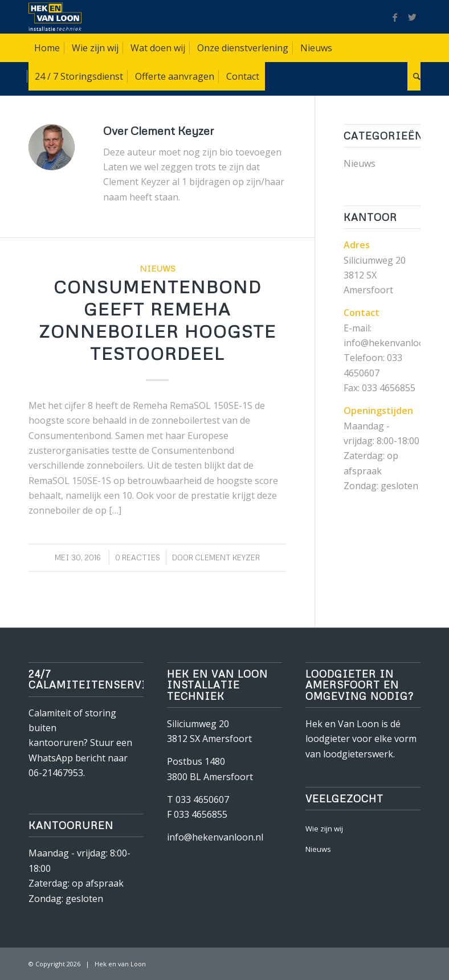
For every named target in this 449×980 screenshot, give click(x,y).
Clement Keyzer (227, 557)
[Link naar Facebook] (395, 17)
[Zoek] (414, 76)
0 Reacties (138, 557)
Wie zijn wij (324, 829)
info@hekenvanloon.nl (215, 837)
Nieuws (158, 268)
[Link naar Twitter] (412, 17)
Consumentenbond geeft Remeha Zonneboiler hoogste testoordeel (158, 320)
